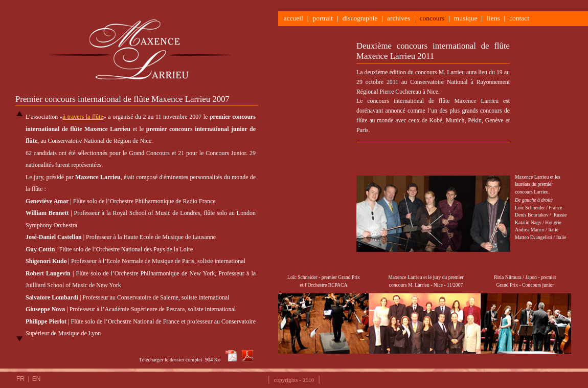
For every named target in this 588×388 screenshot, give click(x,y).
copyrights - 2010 (294, 380)
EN (37, 379)
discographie (360, 18)
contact (521, 18)
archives (399, 18)
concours (432, 18)
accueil (292, 18)
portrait (323, 18)
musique (466, 18)
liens (493, 18)
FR (21, 379)
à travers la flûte (83, 117)
